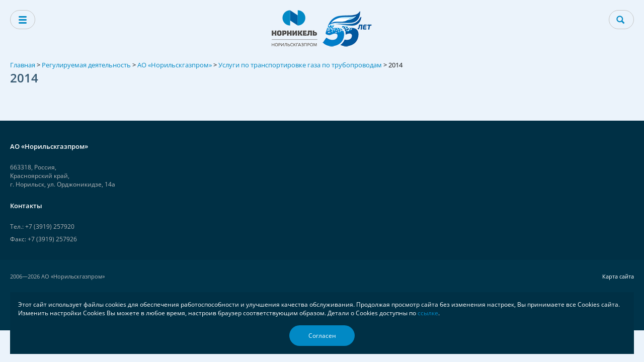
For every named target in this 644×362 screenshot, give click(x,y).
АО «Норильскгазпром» (175, 65)
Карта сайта (618, 276)
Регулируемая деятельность (86, 65)
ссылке (428, 313)
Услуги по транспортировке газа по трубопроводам (300, 65)
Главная (23, 65)
